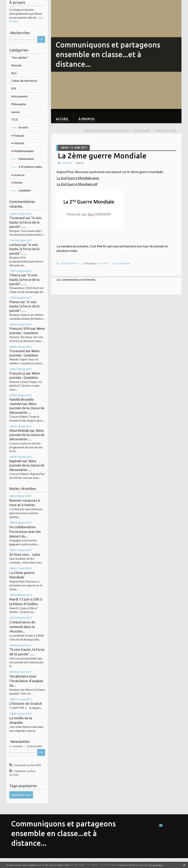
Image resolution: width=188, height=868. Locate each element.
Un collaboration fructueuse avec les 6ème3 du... (25, 531)
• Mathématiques (23, 151)
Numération (26, 159)
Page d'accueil (141, 130)
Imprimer (65, 163)
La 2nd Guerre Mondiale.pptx (78, 178)
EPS (14, 88)
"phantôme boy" (21, 795)
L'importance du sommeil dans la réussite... (22, 627)
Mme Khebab (19, 430)
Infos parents (20, 96)
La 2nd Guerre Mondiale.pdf (77, 184)
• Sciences (18, 175)
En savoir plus (156, 865)
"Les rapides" (20, 57)
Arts (14, 73)
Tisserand (17, 218)
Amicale (16, 65)
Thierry (15, 275)
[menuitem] (62, 116)
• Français (18, 135)
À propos (86, 119)
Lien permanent (68, 263)
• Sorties (17, 182)
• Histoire (18, 143)
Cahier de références (24, 81)
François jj (17, 373)
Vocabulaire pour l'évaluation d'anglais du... (26, 681)
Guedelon (25, 190)
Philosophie (19, 104)
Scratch (23, 127)
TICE (15, 119)
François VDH (20, 328)
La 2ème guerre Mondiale (102, 156)
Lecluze (15, 245)
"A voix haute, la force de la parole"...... (26, 222)
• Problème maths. (30, 167)
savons (16, 112)
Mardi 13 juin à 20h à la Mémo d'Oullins (107, 130)
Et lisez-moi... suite (25, 554)
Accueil (62, 119)
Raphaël (15, 461)
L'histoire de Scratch (26, 704)
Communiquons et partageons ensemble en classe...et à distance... (108, 54)
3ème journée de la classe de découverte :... (27, 408)
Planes (14, 302)
